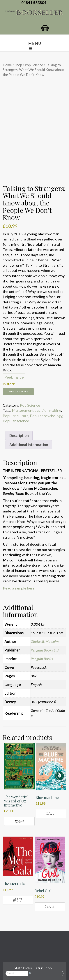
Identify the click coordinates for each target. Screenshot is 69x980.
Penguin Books (42, 659)
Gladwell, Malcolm (45, 641)
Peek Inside (14, 377)
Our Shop (44, 968)
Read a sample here (19, 588)
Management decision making (37, 410)
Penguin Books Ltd (45, 650)
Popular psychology (46, 416)
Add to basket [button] (19, 821)
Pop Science (34, 65)
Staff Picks (23, 968)
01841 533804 (35, 3)
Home (7, 65)
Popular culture (16, 416)
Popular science (16, 421)
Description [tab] (19, 435)
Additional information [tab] (29, 445)
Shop (18, 65)
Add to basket (18, 392)
